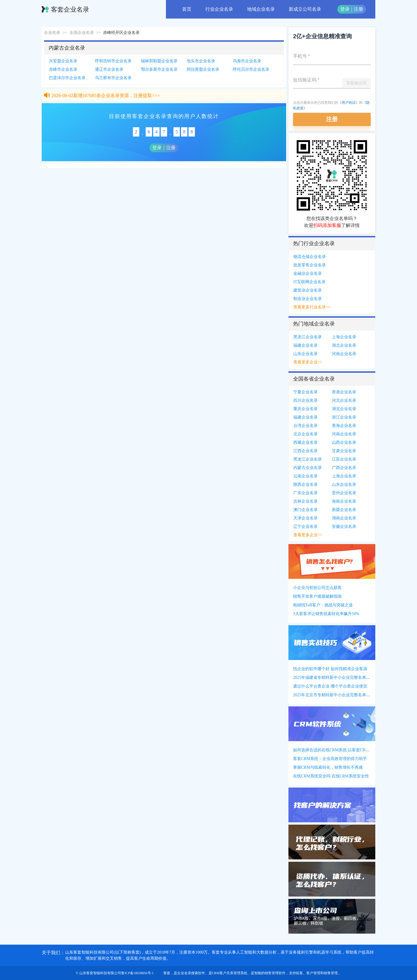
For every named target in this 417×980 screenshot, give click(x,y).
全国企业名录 (82, 33)
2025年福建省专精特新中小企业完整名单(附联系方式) (341, 678)
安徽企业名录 (344, 527)
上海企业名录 (344, 337)
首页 (187, 9)
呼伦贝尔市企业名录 (251, 69)
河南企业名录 (344, 354)
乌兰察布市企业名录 (113, 78)
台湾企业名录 (306, 426)
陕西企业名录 (306, 484)
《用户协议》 (349, 103)
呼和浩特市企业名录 (113, 61)
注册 (359, 9)
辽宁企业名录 (306, 527)
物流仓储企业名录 (310, 257)
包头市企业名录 (201, 61)
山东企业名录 (306, 354)
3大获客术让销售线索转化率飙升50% (326, 614)
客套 (167, 973)
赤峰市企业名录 (63, 69)
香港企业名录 (344, 392)
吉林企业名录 (306, 501)
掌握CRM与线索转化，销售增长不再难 (328, 767)
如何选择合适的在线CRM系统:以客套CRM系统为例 (339, 750)
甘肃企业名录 (344, 451)
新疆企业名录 (344, 510)
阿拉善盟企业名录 (203, 69)
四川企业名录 (306, 400)
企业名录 (52, 33)
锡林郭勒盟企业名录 (159, 61)
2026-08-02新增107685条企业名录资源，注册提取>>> (106, 97)
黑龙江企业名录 (308, 337)
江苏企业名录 (344, 459)
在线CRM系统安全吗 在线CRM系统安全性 (331, 776)
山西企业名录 (344, 442)
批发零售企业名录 (310, 265)
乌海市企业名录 (247, 61)
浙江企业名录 (344, 417)
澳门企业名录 (306, 510)
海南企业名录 (344, 501)
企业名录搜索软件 (191, 973)
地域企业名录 (261, 9)
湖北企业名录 (344, 345)
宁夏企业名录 (306, 392)
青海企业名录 (344, 426)
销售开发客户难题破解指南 (317, 596)
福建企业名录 (306, 345)
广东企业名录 (306, 493)
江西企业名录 (306, 451)
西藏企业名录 (306, 442)
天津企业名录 (306, 518)
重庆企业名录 (306, 409)
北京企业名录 (306, 434)
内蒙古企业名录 (308, 468)
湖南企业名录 (344, 518)
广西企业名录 (344, 468)
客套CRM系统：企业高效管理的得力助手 (330, 759)
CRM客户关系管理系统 (230, 973)
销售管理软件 (275, 973)
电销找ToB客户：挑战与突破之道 (323, 605)
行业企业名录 (219, 9)
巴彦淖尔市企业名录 (67, 78)
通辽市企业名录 (109, 69)
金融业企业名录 (308, 273)
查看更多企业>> (308, 362)
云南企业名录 (306, 476)
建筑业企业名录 (308, 290)
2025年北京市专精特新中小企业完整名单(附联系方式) (341, 695)
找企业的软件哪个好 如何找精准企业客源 (330, 669)
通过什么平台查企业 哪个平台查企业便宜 (330, 686)
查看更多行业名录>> (312, 307)
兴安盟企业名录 (63, 61)
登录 (345, 9)
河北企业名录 (344, 400)
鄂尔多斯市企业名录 (159, 69)
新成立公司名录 (305, 9)
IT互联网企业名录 (309, 282)
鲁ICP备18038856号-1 (137, 973)
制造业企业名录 (308, 299)
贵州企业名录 (344, 493)
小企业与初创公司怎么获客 (317, 588)
